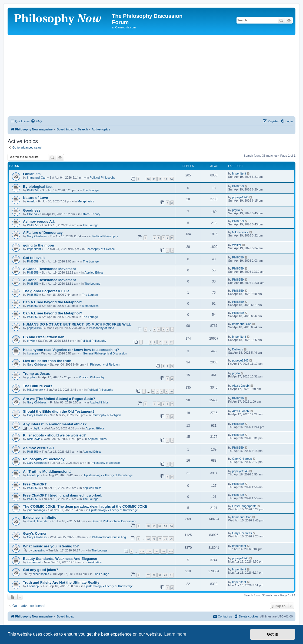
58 (154, 575)
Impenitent (239, 173)
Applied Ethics (94, 272)
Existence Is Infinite (40, 517)
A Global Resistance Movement (49, 269)
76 (171, 539)
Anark (31, 201)
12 (160, 179)
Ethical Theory (91, 214)
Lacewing (39, 550)
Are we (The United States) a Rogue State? (59, 399)
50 (148, 526)
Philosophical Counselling (109, 537)
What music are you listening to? (51, 546)
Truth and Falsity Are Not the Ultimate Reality (61, 582)
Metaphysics (86, 201)
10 (148, 179)
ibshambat (34, 562)
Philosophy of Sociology (44, 459)
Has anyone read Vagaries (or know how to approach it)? (71, 350)
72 (148, 539)
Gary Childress (37, 236)
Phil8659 (33, 190)
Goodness (32, 210)
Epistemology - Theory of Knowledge (108, 475)
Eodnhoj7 (33, 475)
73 (154, 539)
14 (171, 179)
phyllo (236, 210)
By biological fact (38, 187)
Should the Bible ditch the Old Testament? (59, 411)
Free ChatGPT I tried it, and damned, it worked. (63, 495)
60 (165, 575)
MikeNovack (240, 232)
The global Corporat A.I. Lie (46, 291)
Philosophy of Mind (101, 328)
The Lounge (91, 190)
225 (171, 551)
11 (154, 179)
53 (165, 526)
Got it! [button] (273, 634)
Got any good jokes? (41, 570)
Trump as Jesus (36, 374)
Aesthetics (95, 562)
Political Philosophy (103, 178)
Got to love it (34, 258)
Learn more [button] (175, 634)
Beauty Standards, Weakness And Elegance (60, 559)
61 (171, 575)
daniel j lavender (38, 521)
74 (160, 539)
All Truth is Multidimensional (47, 471)
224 (163, 551)
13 (165, 179)
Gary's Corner (35, 533)
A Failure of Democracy (43, 233)
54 (171, 526)
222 (149, 551)
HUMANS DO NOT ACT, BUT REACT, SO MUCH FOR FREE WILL (77, 324)
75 (165, 539)
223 (156, 551)
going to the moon (39, 245)
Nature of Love (35, 198)
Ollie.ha (32, 214)
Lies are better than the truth (47, 361)
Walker (237, 245)
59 (160, 575)
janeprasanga (36, 510)
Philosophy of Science (100, 249)
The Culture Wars (38, 386)
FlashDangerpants (244, 506)
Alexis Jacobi (241, 386)
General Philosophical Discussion (105, 353)
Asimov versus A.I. (39, 221)
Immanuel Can (37, 178)
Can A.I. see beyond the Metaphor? (53, 302)
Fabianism (32, 174)
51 (154, 526)
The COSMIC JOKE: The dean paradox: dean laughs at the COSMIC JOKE (85, 506)
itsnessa (32, 353)
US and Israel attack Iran (44, 337)
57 (148, 575)
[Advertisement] (151, 76)
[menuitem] (36, 121)
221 (142, 551)
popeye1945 (240, 197)
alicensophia (41, 574)
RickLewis (34, 439)
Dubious (238, 349)
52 (160, 526)
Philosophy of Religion (105, 364)
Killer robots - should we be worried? (54, 435)
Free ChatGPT (35, 484)
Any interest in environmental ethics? (55, 424)
